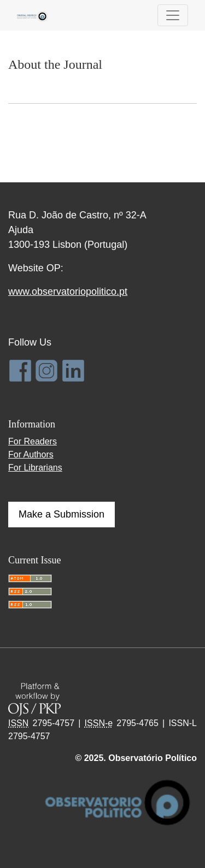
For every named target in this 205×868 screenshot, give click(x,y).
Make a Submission (61, 514)
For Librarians (35, 468)
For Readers (33, 441)
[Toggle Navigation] (173, 15)
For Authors (31, 454)
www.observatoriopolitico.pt (68, 292)
